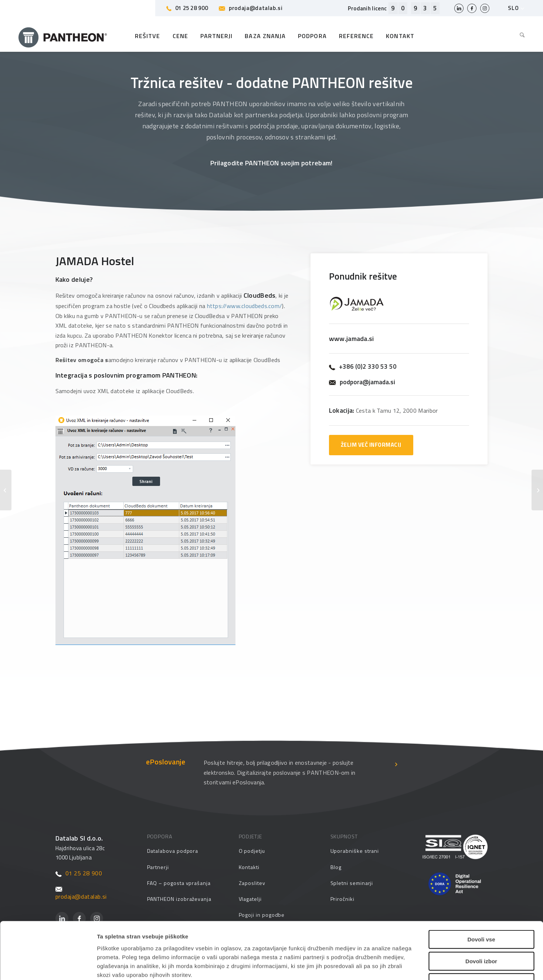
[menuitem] (519, 36)
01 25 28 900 (187, 8)
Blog (336, 867)
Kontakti (249, 867)
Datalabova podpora (173, 851)
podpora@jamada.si (362, 382)
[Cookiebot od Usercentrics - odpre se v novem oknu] (48, 966)
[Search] (519, 36)
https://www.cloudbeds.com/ (245, 306)
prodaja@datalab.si (251, 8)
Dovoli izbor (481, 911)
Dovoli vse (481, 890)
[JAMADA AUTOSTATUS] (6, 490)
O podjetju (252, 851)
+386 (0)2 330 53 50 (363, 367)
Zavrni (481, 933)
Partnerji (158, 867)
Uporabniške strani (355, 851)
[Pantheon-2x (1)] (63, 36)
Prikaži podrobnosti (377, 965)
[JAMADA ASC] (537, 490)
